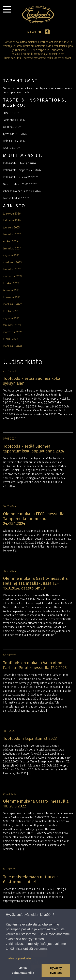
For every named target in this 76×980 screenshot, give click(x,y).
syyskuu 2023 (11, 255)
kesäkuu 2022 (11, 290)
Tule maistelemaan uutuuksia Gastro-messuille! (31, 879)
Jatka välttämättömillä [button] (23, 970)
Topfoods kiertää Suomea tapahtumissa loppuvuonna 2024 (34, 449)
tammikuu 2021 (12, 325)
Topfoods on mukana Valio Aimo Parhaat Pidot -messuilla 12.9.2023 (35, 665)
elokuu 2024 (11, 241)
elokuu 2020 (11, 339)
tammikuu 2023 (12, 269)
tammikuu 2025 (12, 234)
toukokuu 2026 (12, 214)
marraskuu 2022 (13, 276)
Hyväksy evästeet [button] (56, 970)
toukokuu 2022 (12, 297)
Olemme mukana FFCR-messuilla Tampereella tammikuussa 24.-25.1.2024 (34, 519)
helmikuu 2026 (12, 220)
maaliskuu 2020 (12, 346)
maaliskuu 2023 (12, 262)
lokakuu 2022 (11, 283)
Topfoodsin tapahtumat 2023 (30, 738)
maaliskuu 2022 (12, 304)
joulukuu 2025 (11, 228)
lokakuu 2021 (11, 311)
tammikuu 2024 (12, 249)
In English (34, 32)
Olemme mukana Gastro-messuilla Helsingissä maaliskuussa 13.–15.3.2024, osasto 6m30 (35, 583)
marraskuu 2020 (13, 332)
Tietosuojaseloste (18, 958)
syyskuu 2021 (11, 318)
